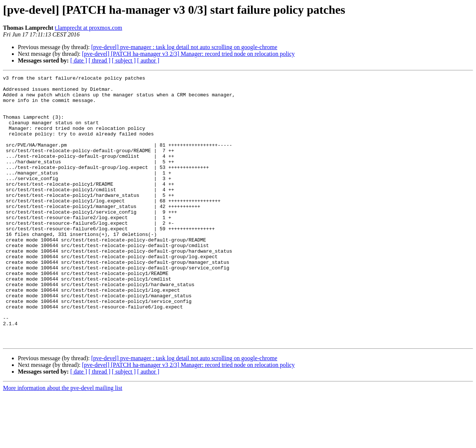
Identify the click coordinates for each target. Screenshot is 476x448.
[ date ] (79, 60)
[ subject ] (124, 60)
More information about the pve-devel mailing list (63, 441)
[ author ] (148, 60)
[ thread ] (99, 60)
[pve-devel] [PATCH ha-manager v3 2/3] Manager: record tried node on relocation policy (188, 54)
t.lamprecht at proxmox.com (88, 28)
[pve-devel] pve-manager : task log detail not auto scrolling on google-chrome (184, 47)
